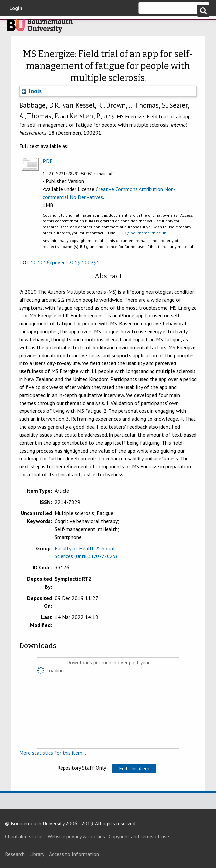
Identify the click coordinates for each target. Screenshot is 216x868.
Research (15, 854)
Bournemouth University (40, 27)
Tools (32, 91)
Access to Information (74, 854)
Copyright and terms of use (139, 836)
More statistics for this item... (53, 753)
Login (16, 8)
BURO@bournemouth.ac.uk (141, 233)
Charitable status (24, 836)
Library (37, 854)
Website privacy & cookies (76, 836)
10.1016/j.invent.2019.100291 (65, 262)
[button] (134, 768)
